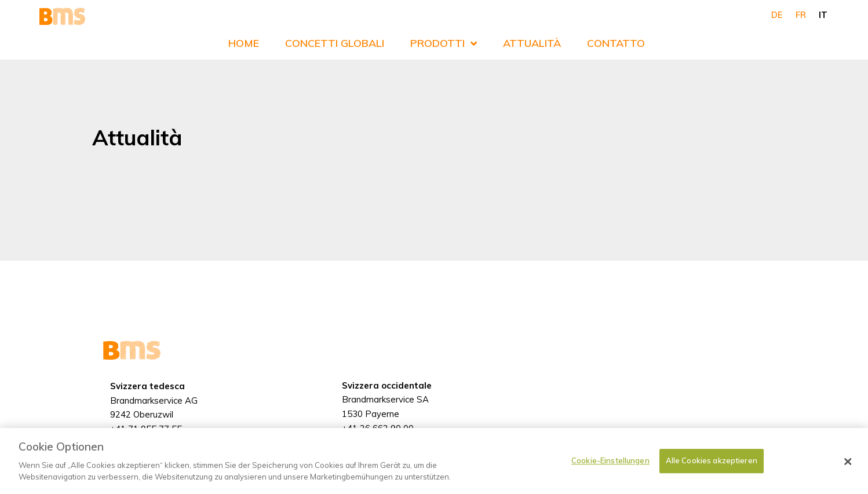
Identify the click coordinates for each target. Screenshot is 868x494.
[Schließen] (848, 469)
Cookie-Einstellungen (610, 467)
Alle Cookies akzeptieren (712, 467)
